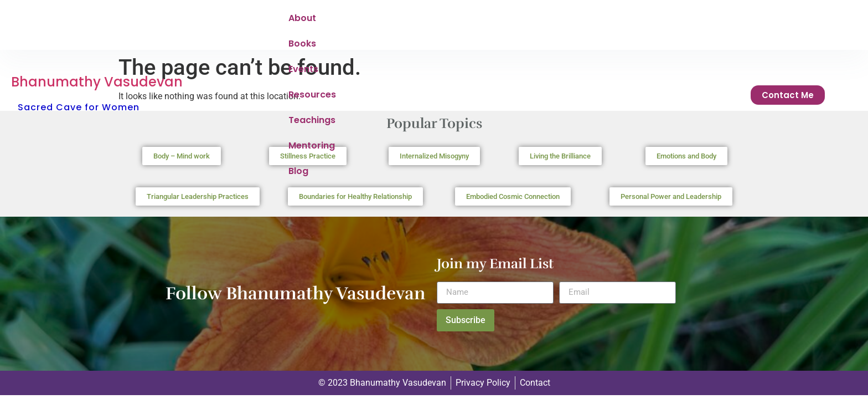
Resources (447, 26)
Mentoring (575, 26)
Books (347, 26)
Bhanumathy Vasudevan (97, 13)
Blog (624, 26)
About (302, 26)
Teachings (511, 26)
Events (392, 26)
